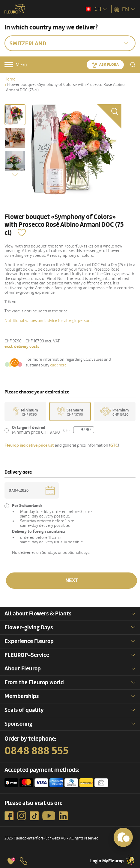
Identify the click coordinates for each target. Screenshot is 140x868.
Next (72, 580)
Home (10, 79)
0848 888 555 (37, 751)
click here (58, 365)
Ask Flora (109, 65)
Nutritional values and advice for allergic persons (48, 321)
